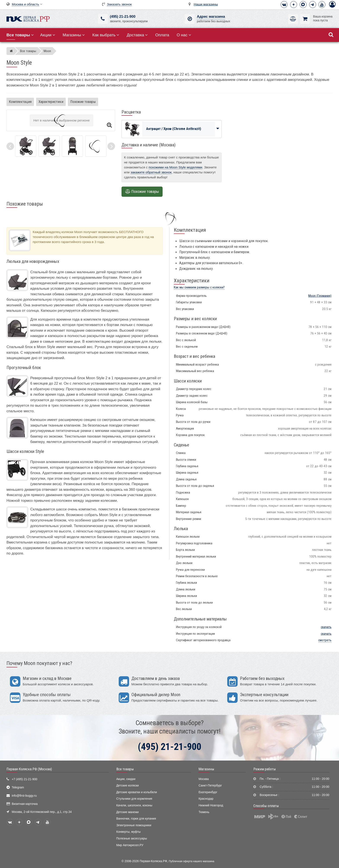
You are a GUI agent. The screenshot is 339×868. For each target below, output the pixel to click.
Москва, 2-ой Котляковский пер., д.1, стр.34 (42, 812)
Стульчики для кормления (134, 799)
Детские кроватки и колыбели (137, 792)
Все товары (125, 769)
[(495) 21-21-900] (103, 19)
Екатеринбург (208, 792)
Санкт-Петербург (210, 786)
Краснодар (206, 799)
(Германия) (320, 296)
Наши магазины (206, 4)
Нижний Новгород (211, 805)
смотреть (325, 640)
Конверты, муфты (129, 832)
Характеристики (51, 102)
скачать (326, 627)
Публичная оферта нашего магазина (192, 861)
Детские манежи (128, 812)
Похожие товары (83, 102)
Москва (204, 779)
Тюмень (204, 812)
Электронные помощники (134, 825)
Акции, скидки (126, 779)
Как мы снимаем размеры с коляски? (199, 287)
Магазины (74, 35)
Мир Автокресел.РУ (130, 845)
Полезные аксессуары (132, 838)
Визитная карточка (25, 804)
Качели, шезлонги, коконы (134, 805)
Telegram (18, 787)
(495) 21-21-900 (123, 17)
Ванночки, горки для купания (136, 819)
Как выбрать (106, 35)
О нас (184, 35)
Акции (48, 35)
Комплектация (20, 102)
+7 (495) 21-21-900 (24, 779)
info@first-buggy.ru (24, 796)
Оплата (162, 35)
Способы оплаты (266, 806)
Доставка (137, 35)
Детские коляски (128, 786)
